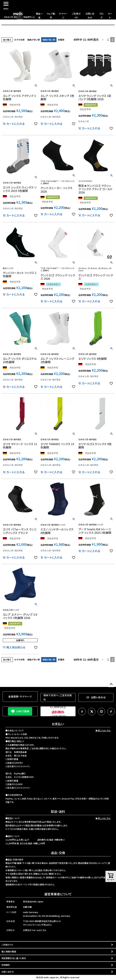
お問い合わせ (8, 972)
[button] (103, 40)
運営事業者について (58, 894)
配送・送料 (58, 811)
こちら (42, 874)
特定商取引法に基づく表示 (14, 958)
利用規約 (6, 965)
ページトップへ (111, 684)
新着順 (61, 40)
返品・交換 (58, 853)
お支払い (58, 724)
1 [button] (108, 40)
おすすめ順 (19, 40)
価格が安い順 (34, 40)
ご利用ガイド (7, 945)
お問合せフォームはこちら (35, 930)
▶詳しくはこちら (103, 730)
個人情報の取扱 (9, 951)
